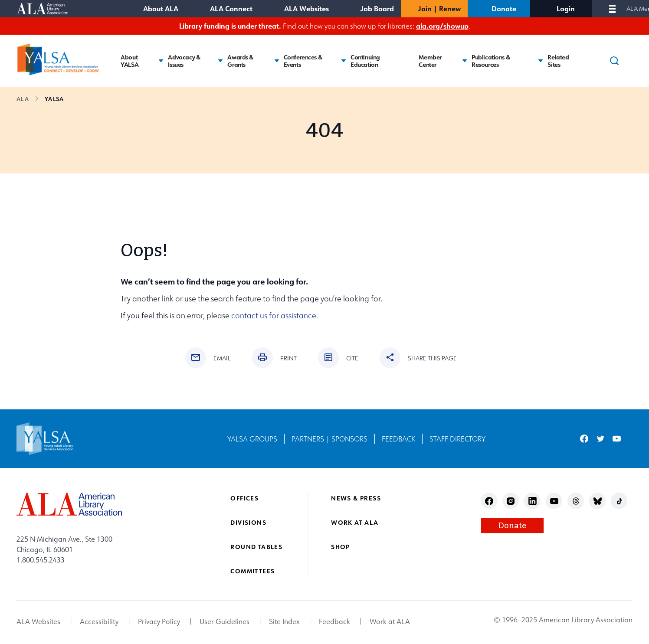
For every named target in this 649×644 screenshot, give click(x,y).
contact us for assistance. (275, 315)
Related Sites (558, 61)
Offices (244, 498)
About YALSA (129, 61)
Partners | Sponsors (329, 439)
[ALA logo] (69, 504)
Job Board (377, 8)
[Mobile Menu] (612, 9)
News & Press (356, 498)
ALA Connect (231, 8)
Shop (341, 547)
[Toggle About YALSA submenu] (161, 61)
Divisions (248, 522)
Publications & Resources (491, 61)
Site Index (284, 621)
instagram (511, 501)
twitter (601, 439)
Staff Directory (457, 439)
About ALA (161, 8)
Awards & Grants (240, 61)
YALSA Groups (252, 439)
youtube (617, 439)
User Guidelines (225, 621)
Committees (252, 571)
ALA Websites (306, 8)
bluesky (598, 501)
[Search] (614, 61)
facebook (584, 439)
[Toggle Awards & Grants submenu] (277, 61)
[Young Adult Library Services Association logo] (58, 59)
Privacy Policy (159, 621)
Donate (504, 8)
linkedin (533, 501)
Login (566, 8)
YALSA (54, 99)
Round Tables (256, 547)
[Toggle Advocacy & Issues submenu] (220, 61)
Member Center (430, 61)
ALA (23, 99)
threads (576, 501)
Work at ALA (355, 522)
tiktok (619, 501)
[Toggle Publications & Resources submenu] (541, 61)
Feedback (398, 439)
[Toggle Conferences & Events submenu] (344, 61)
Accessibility (99, 621)
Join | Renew (439, 8)
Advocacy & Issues (184, 61)
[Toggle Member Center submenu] (465, 61)
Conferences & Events (303, 61)
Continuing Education (365, 61)
